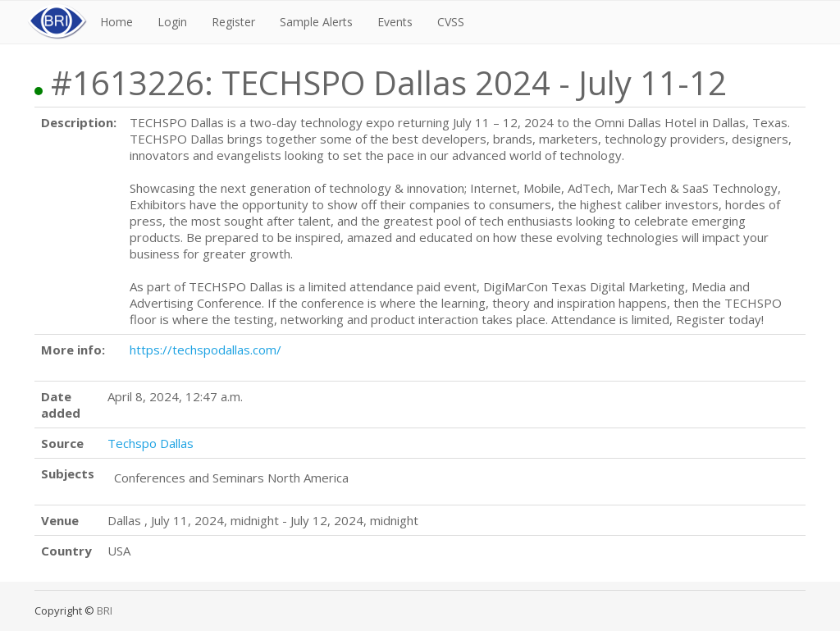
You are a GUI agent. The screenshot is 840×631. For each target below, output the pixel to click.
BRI (105, 610)
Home (116, 22)
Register (233, 22)
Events (395, 22)
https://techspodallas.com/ (205, 350)
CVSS (451, 22)
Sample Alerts (316, 22)
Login (172, 22)
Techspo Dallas (151, 443)
